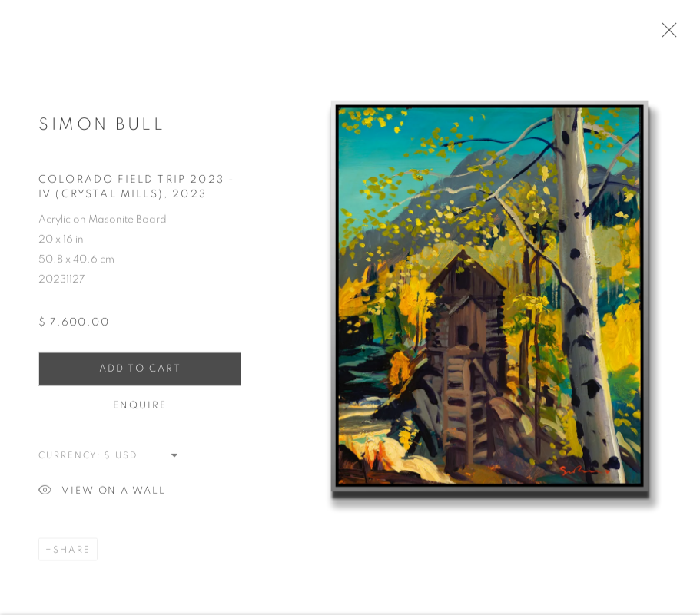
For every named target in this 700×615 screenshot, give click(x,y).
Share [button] (72, 556)
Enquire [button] (140, 412)
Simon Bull (102, 131)
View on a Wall (102, 498)
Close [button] (678, 35)
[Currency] (142, 461)
